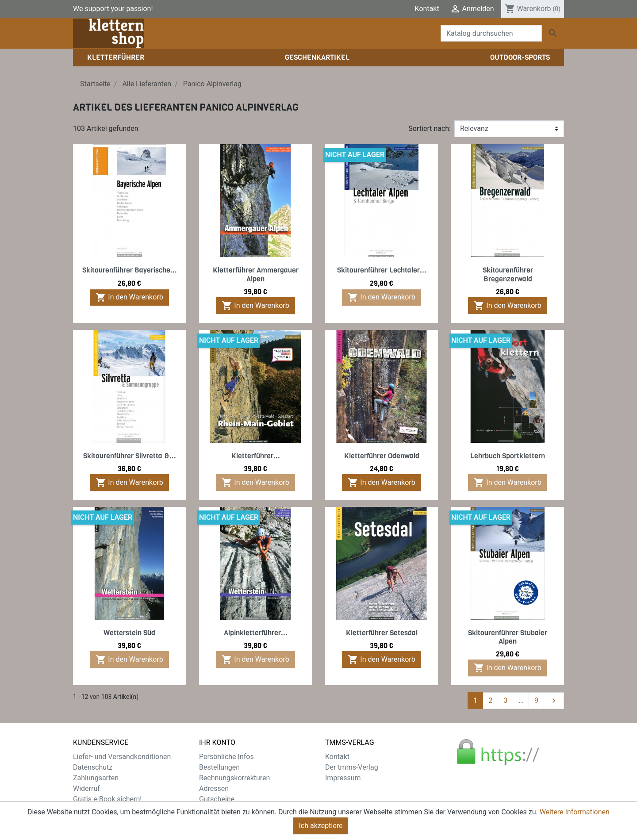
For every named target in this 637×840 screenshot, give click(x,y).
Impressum (343, 778)
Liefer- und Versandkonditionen (122, 757)
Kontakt (427, 9)
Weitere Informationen (575, 812)
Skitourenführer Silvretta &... (130, 456)
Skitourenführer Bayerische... (130, 270)
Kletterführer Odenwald (382, 456)
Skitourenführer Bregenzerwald (508, 274)
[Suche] (491, 33)
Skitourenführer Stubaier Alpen (508, 637)
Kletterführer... (256, 456)
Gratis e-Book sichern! (107, 799)
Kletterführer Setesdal (382, 633)
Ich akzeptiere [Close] (321, 826)
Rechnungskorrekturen (234, 778)
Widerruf (86, 788)
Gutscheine (217, 799)
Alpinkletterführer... (256, 633)
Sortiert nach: (430, 128)
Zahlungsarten (96, 778)
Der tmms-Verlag (352, 767)
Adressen (214, 788)
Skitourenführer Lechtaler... (382, 270)
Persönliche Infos (226, 757)
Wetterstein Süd (129, 633)
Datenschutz (93, 767)
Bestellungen (219, 767)
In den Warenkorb (129, 297)
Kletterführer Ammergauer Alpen (256, 274)
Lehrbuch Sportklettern (508, 456)
